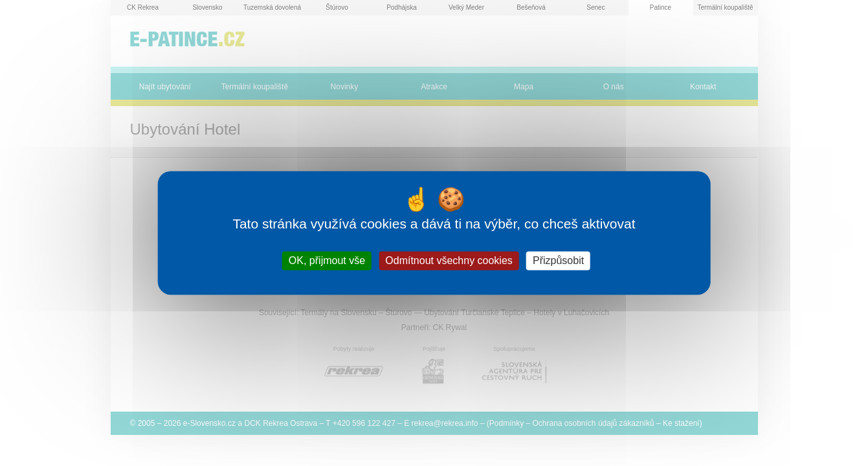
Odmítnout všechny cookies (449, 261)
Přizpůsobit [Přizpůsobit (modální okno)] (558, 261)
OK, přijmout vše (327, 261)
